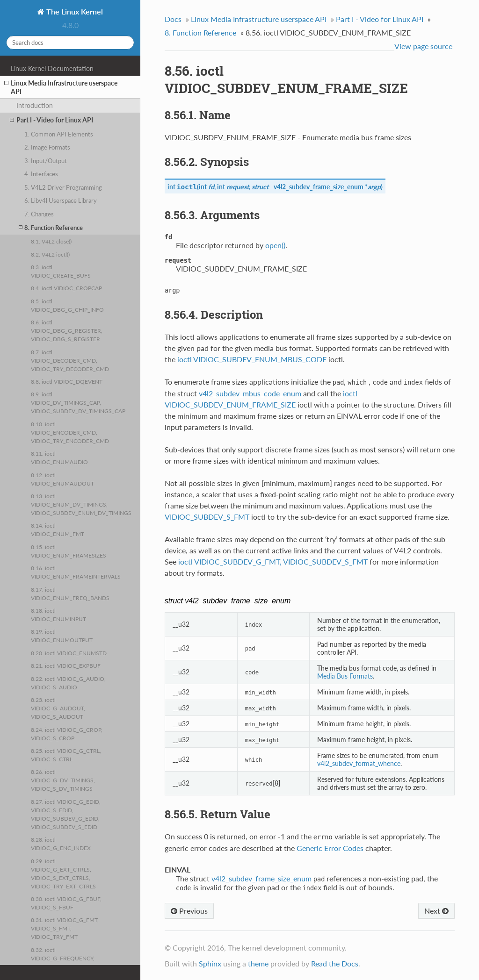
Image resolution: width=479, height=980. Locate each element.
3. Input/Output (46, 161)
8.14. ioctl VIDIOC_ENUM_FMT (58, 529)
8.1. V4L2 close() (51, 241)
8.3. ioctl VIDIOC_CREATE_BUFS (61, 271)
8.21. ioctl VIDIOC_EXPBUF (66, 665)
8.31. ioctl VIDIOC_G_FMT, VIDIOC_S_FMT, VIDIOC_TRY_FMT (65, 928)
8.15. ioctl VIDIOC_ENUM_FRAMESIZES (69, 551)
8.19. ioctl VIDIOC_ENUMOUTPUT (62, 636)
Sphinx (210, 963)
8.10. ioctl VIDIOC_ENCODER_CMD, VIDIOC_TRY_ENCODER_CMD (70, 432)
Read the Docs (335, 963)
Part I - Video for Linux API (51, 120)
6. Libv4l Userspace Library (61, 200)
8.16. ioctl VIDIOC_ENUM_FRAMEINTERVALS (76, 572)
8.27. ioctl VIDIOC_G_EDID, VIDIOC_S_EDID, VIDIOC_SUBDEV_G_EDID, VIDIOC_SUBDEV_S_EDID (66, 814)
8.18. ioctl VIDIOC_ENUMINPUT (58, 615)
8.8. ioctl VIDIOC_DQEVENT (67, 381)
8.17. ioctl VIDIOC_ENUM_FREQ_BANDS (70, 594)
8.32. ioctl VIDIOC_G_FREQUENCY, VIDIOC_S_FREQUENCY (63, 958)
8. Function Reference (51, 227)
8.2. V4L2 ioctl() (50, 254)
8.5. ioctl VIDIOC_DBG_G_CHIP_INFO (67, 305)
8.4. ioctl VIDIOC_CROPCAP (66, 288)
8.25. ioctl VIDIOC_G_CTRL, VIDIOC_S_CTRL (66, 755)
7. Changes (39, 214)
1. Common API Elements (59, 134)
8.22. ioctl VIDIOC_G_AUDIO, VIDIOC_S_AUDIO (68, 683)
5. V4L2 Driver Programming (63, 187)
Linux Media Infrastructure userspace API (61, 87)
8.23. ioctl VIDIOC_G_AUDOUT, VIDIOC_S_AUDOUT (58, 708)
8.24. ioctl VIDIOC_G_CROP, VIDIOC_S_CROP (67, 734)
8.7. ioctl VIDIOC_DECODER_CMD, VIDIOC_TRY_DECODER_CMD (70, 360)
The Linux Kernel (74, 11)
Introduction (35, 105)
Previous (189, 911)
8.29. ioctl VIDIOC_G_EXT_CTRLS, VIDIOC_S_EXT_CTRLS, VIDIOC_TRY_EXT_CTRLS (63, 873)
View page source (423, 46)
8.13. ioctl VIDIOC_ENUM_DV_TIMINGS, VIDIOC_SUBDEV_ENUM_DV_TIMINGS (81, 504)
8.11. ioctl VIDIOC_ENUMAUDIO (59, 458)
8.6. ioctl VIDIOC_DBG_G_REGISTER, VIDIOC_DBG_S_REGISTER (67, 330)
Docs (173, 19)
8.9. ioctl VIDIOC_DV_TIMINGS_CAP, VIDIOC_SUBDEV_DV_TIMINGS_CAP (78, 402)
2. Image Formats (47, 147)
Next (436, 911)
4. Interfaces (41, 174)
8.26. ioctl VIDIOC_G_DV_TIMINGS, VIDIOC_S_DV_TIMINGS (63, 780)
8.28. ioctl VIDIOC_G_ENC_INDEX (61, 844)
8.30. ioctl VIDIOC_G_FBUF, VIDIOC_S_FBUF (66, 903)
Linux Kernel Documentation (52, 68)
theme (258, 963)
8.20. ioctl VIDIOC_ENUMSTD (69, 653)
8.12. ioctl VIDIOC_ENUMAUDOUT (62, 479)
